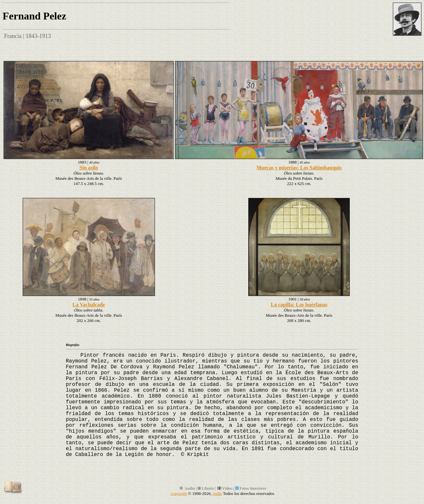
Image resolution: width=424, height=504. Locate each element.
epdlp (217, 493)
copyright (179, 493)
